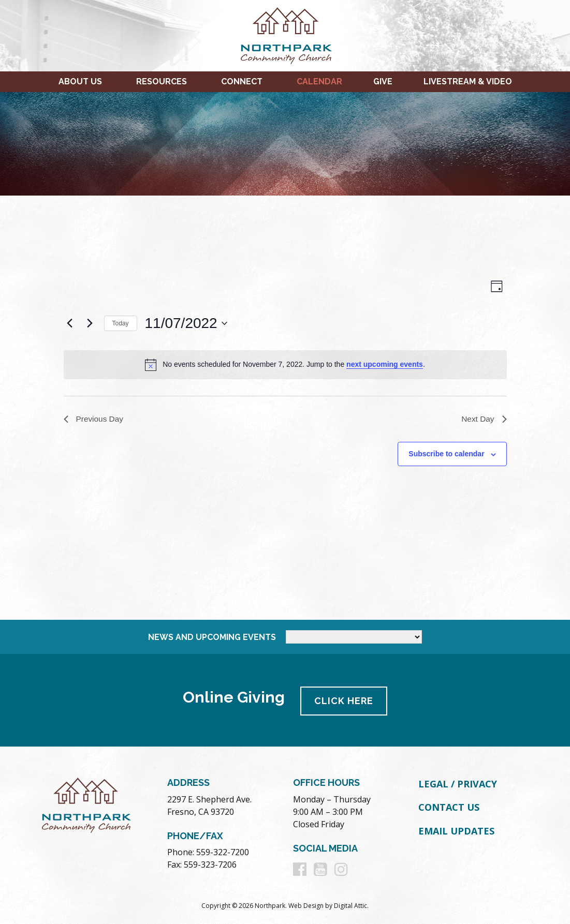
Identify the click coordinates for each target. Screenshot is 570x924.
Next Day (484, 419)
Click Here (345, 699)
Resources (162, 81)
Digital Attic (350, 904)
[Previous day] (70, 323)
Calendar (319, 81)
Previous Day (94, 419)
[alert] (285, 365)
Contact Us (449, 806)
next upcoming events (385, 364)
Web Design (306, 904)
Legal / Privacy (458, 782)
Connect (242, 81)
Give (383, 81)
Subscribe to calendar (446, 455)
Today (121, 323)
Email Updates (456, 829)
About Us (80, 81)
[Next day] (90, 323)
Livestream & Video (468, 81)
